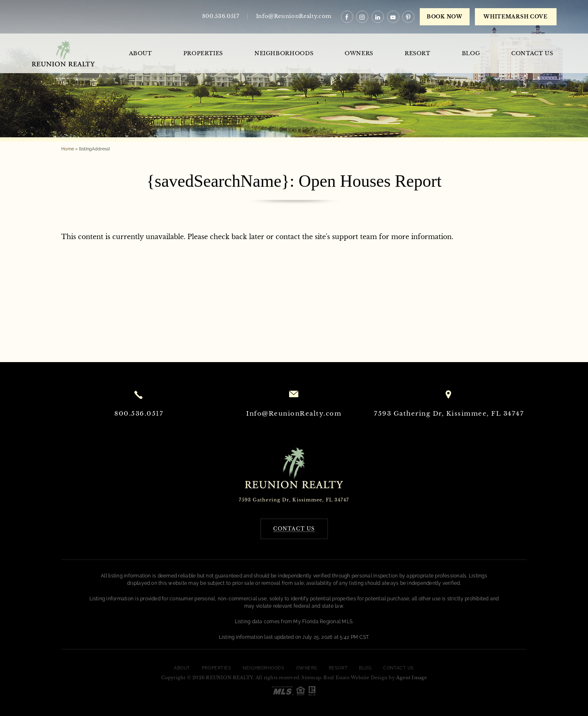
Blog (471, 53)
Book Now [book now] (445, 17)
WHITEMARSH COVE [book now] (516, 17)
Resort (418, 53)
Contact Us (532, 53)
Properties (203, 53)
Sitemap (311, 678)
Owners (359, 53)
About (140, 53)
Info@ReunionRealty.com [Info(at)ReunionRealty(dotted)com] (294, 413)
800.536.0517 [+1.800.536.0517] (221, 16)
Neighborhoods (284, 53)
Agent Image (411, 678)
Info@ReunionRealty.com (294, 16)
